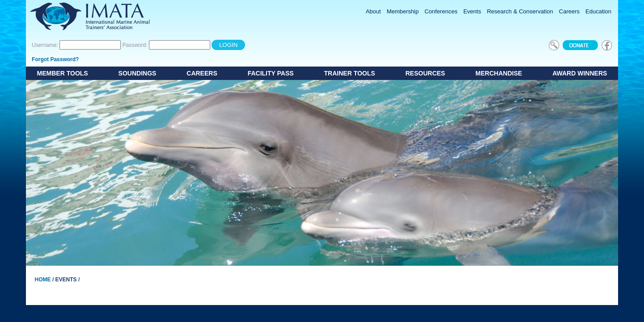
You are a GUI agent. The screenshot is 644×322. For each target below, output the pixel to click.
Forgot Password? (55, 59)
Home (43, 280)
